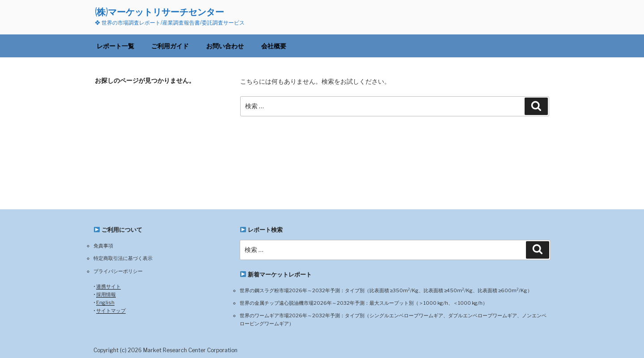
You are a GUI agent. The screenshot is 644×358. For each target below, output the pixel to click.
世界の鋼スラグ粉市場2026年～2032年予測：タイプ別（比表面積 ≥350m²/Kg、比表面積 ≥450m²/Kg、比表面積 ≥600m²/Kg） (386, 290)
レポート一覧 (115, 46)
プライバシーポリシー (118, 271)
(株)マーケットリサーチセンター (159, 12)
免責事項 (103, 246)
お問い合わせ (225, 46)
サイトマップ (111, 311)
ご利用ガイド (170, 46)
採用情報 (106, 294)
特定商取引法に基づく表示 (123, 258)
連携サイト (108, 286)
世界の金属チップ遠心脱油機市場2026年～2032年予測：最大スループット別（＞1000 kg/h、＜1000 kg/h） (364, 303)
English (105, 303)
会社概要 (274, 46)
